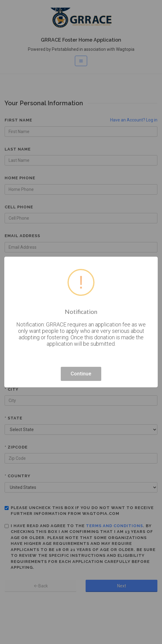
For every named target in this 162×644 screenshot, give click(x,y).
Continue (81, 374)
